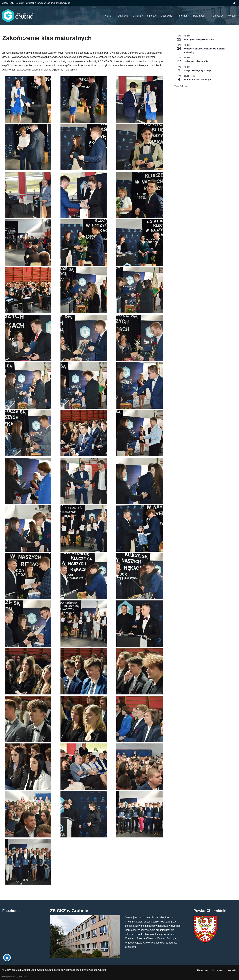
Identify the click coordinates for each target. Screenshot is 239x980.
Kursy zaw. (217, 16)
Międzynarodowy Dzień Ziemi (199, 40)
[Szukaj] (234, 3)
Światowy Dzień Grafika (196, 61)
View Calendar (181, 86)
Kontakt (232, 970)
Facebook (202, 970)
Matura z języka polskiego (198, 80)
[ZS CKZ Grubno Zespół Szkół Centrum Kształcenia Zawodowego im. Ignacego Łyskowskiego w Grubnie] (18, 16)
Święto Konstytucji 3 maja (198, 70)
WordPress (23, 977)
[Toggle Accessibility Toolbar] (7, 958)
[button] (142, 16)
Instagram (218, 970)
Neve (4, 977)
